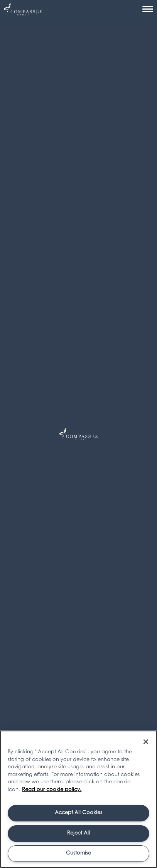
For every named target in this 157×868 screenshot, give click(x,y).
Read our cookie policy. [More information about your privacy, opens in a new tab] (52, 790)
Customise (78, 853)
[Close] (146, 742)
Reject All (78, 833)
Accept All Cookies (78, 813)
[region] (78, 799)
